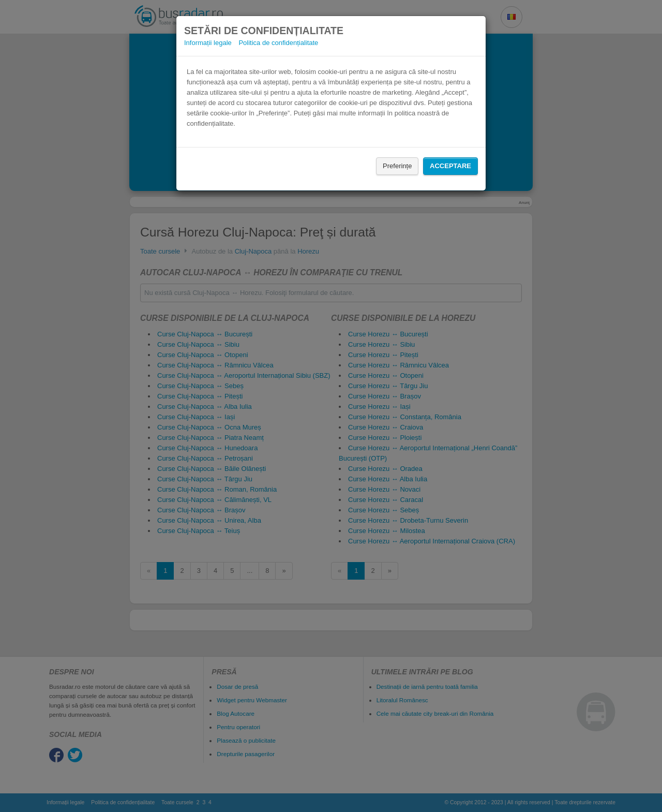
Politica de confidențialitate (278, 43)
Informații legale (208, 43)
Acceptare (450, 166)
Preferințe (397, 166)
